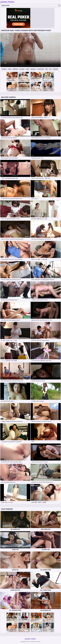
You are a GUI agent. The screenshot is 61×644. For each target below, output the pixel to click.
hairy (27, 69)
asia (47, 69)
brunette (22, 69)
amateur (4, 69)
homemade (41, 69)
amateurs (33, 69)
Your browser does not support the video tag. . (30, 50)
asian (10, 69)
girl (50, 69)
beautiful (55, 69)
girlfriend (15, 69)
